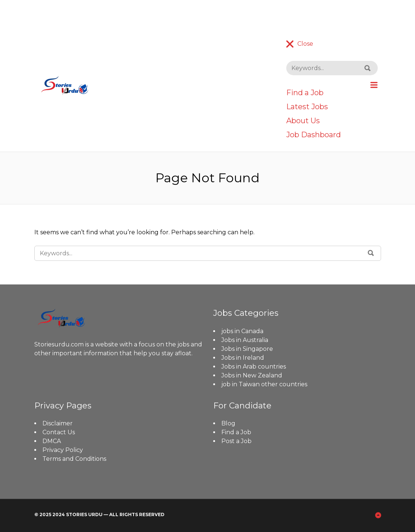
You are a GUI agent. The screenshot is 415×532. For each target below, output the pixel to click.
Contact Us (59, 432)
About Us (303, 121)
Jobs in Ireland (243, 358)
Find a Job (305, 93)
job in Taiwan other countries (264, 384)
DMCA (52, 441)
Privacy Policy (63, 450)
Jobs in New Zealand (252, 375)
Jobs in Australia (245, 340)
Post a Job (236, 441)
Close (305, 44)
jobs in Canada (242, 331)
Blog (228, 423)
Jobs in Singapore (247, 349)
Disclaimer (58, 423)
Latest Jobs (307, 107)
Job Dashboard (314, 135)
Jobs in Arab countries (254, 367)
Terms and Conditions (74, 459)
